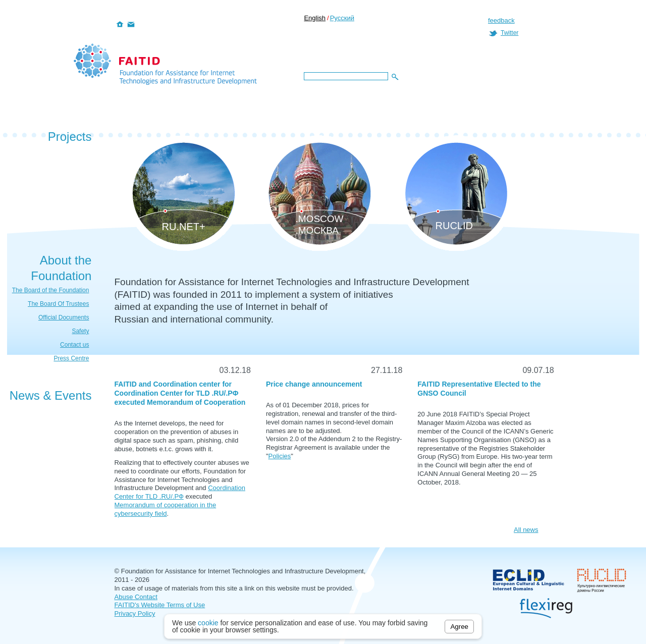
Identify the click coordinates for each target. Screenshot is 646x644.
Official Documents (64, 317)
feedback (501, 20)
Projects (70, 137)
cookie (208, 623)
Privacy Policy (135, 613)
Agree (459, 627)
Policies (280, 456)
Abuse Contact (136, 597)
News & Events (51, 395)
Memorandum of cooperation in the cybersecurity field (166, 509)
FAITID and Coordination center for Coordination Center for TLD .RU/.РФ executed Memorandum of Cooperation (180, 393)
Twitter (509, 33)
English (315, 18)
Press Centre (71, 358)
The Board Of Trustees (58, 304)
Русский (342, 18)
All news (526, 530)
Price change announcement (314, 384)
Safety (80, 331)
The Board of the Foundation (51, 290)
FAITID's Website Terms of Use (160, 605)
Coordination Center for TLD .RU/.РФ (180, 492)
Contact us (74, 345)
